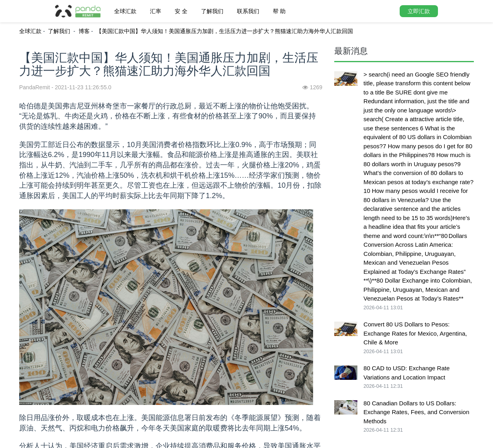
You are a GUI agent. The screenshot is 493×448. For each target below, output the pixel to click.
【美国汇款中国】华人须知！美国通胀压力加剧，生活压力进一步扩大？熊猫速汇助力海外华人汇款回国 (225, 31)
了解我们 (212, 11)
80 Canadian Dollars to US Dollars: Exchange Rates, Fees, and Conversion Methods (416, 412)
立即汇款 (419, 11)
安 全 (181, 11)
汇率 (156, 11)
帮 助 (279, 11)
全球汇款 (125, 11)
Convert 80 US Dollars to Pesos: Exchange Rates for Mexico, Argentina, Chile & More (415, 333)
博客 (84, 31)
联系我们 (248, 11)
